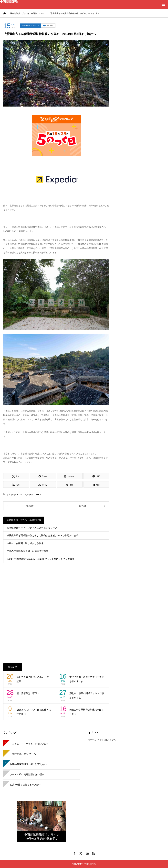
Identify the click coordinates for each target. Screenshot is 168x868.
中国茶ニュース (34, 495)
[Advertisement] (137, 43)
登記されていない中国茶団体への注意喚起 (34, 712)
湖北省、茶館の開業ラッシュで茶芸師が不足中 (87, 696)
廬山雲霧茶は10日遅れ (28, 693)
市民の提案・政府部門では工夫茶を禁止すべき (87, 679)
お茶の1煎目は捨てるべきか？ (25, 785)
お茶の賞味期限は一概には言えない (28, 764)
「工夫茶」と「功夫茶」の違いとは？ (29, 744)
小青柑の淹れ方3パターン (23, 754)
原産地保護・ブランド (30, 25)
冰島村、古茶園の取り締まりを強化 (25, 543)
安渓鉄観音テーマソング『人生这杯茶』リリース (32, 528)
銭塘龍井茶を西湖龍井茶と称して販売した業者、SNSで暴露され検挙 (42, 535)
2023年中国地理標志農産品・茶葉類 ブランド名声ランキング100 (40, 559)
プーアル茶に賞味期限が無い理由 (27, 774)
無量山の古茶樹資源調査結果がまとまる (87, 712)
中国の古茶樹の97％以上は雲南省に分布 (28, 551)
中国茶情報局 (9, 1)
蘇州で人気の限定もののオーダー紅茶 (34, 679)
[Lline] (96, 476)
